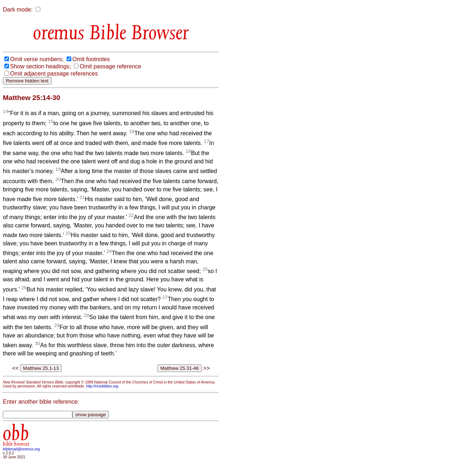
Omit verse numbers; (37, 59)
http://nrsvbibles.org (102, 386)
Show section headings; (41, 66)
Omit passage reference (110, 66)
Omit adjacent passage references (54, 74)
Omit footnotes (91, 59)
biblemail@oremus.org (21, 449)
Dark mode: (18, 10)
